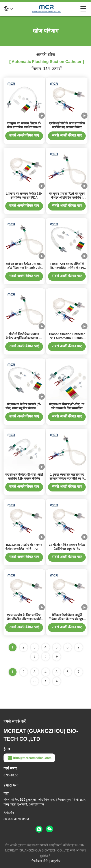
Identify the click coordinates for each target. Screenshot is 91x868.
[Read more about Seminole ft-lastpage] (57, 681)
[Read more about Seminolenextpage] (46, 681)
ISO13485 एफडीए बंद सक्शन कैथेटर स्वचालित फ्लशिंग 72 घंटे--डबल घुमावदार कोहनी (24, 549)
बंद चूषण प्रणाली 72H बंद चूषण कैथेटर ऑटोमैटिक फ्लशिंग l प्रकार (67, 198)
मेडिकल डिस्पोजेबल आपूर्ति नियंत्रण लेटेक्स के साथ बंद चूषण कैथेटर (67, 619)
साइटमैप (56, 861)
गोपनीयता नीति (39, 861)
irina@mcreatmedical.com (29, 758)
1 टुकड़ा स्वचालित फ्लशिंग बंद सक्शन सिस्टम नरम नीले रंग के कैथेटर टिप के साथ (67, 478)
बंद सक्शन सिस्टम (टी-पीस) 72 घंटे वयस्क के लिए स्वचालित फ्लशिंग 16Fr (67, 408)
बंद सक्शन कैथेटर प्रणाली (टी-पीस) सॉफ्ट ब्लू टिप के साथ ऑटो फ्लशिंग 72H (24, 408)
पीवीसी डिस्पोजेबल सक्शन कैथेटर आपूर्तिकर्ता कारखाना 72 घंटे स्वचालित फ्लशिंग (24, 338)
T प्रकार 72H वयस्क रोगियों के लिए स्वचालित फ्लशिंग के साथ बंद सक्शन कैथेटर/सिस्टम (67, 268)
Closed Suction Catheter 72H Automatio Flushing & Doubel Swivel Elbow (67, 338)
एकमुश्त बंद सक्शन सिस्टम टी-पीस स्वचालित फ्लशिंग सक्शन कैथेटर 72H (24, 127)
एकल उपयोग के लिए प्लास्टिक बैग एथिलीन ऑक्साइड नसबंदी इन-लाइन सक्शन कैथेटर (24, 619)
